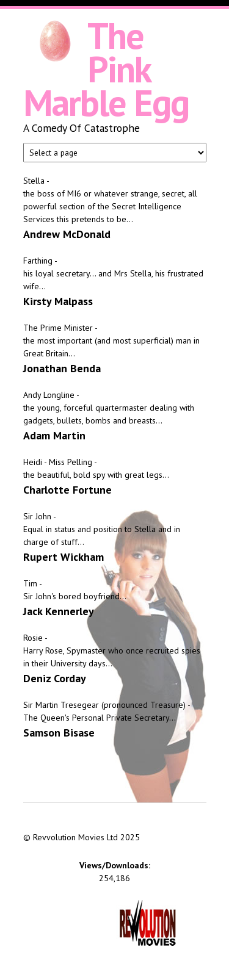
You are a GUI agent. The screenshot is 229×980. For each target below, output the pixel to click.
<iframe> (115, 815)
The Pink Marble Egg (106, 69)
